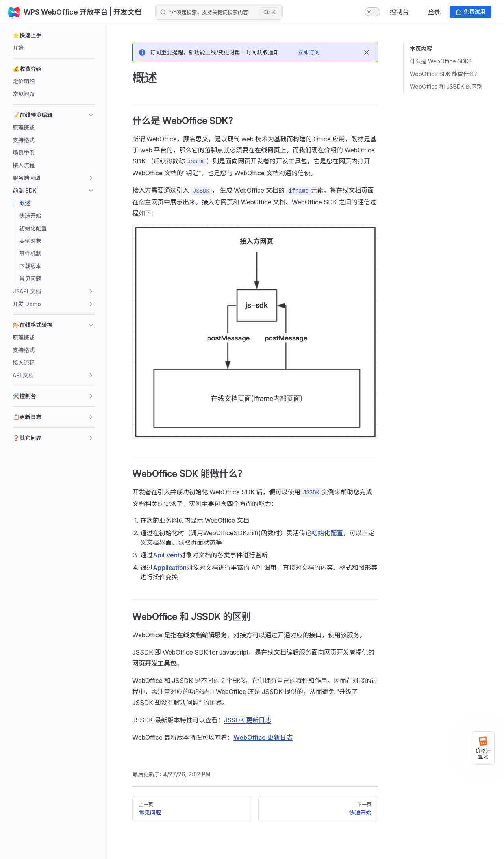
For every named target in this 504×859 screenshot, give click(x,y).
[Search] (219, 12)
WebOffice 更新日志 (263, 737)
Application (170, 568)
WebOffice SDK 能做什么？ (445, 74)
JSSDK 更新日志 (248, 720)
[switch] (372, 12)
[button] (54, 35)
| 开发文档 (125, 12)
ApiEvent (166, 555)
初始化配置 (327, 533)
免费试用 (471, 12)
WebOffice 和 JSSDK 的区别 (446, 86)
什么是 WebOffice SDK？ (442, 61)
